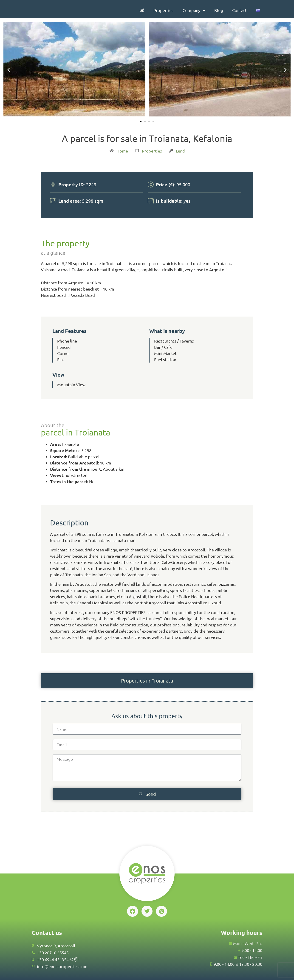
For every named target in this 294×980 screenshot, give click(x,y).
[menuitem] (258, 10)
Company (194, 10)
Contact (239, 10)
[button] (9, 70)
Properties (163, 10)
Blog (219, 10)
